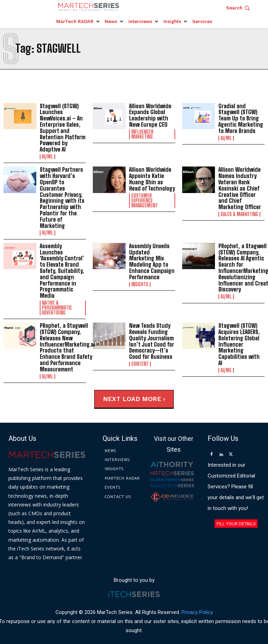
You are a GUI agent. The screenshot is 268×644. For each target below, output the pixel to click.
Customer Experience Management (144, 200)
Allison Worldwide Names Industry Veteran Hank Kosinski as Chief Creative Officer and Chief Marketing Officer (241, 188)
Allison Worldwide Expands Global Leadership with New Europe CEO (150, 115)
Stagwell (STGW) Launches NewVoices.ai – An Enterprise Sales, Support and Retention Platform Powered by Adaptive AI (62, 127)
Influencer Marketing (142, 134)
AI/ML (47, 156)
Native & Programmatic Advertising (57, 300)
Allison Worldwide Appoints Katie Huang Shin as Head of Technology (151, 178)
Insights (140, 282)
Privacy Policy (197, 603)
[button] (239, 8)
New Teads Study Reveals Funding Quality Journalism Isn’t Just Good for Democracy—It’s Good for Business (151, 333)
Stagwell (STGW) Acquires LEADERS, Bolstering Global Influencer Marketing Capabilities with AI (241, 333)
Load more (144, 390)
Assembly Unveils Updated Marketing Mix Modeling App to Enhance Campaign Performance (152, 260)
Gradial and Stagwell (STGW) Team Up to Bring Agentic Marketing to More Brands (240, 118)
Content (140, 355)
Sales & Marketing (239, 213)
